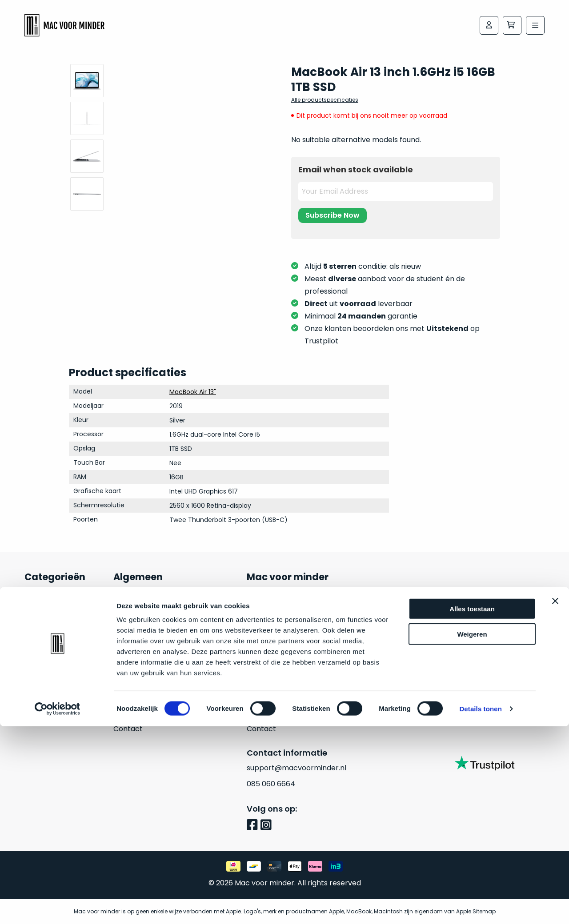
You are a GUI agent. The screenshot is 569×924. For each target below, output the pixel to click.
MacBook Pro (48, 633)
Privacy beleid (271, 697)
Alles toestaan (472, 807)
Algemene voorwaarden (289, 681)
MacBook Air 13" (193, 392)
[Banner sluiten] (555, 799)
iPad (32, 665)
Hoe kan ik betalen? (148, 681)
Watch (36, 697)
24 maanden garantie (151, 601)
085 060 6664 (271, 784)
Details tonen (480, 906)
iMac (33, 649)
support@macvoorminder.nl (297, 768)
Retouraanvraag (142, 697)
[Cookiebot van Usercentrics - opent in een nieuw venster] (58, 907)
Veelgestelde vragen (150, 617)
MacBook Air (46, 617)
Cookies (260, 713)
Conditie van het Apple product (168, 665)
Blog (121, 713)
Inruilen (37, 713)
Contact (128, 729)
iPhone (36, 681)
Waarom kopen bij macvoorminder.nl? (148, 641)
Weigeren (472, 832)
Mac (32, 601)
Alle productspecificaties (325, 100)
